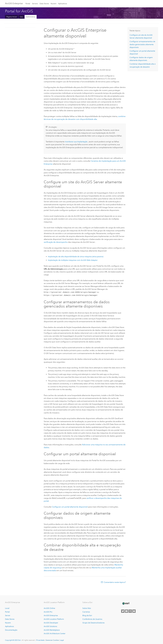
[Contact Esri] (134, 611)
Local (7, 608)
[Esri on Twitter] (123, 611)
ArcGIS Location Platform (54, 619)
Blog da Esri (87, 615)
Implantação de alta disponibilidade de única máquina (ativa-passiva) (76, 257)
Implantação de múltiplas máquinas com (73, 260)
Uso (21, 17)
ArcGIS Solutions (50, 626)
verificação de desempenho (56, 242)
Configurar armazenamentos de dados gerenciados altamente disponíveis (142, 44)
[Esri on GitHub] (130, 611)
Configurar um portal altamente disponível (70, 506)
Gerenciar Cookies (52, 640)
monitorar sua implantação (76, 142)
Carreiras (86, 611)
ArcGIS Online (49, 608)
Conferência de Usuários (92, 619)
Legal (62, 640)
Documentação (11, 630)
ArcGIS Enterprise (14, 3)
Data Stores (44, 4)
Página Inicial (12, 17)
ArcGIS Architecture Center (55, 633)
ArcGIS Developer (51, 622)
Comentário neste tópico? (115, 582)
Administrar (31, 17)
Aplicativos (63, 4)
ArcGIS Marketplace (52, 630)
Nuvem (54, 4)
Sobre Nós (87, 608)
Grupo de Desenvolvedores (93, 622)
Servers (35, 4)
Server (8, 615)
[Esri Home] (126, 603)
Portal (28, 4)
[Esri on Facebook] (127, 611)
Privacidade (40, 640)
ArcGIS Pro (48, 611)
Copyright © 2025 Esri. (13, 640)
